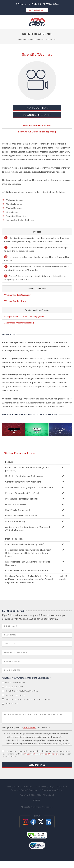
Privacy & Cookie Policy (52, 797)
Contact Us (62, 793)
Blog (52, 793)
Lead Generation (13, 693)
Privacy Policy (30, 734)
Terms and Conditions (49, 761)
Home (8, 793)
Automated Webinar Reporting (19, 323)
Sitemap (36, 806)
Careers (14, 797)
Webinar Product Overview (17, 295)
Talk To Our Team (37, 108)
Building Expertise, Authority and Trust (26, 706)
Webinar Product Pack (15, 301)
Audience (42, 793)
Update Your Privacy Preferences (36, 813)
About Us (30, 793)
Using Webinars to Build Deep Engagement (25, 316)
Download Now (37, 10)
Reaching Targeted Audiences (20, 698)
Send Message (37, 771)
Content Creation (13, 702)
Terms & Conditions (30, 797)
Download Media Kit (37, 115)
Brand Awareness (14, 689)
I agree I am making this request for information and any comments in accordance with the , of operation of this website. (37, 760)
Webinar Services (37, 39)
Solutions (22, 39)
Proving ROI (10, 710)
